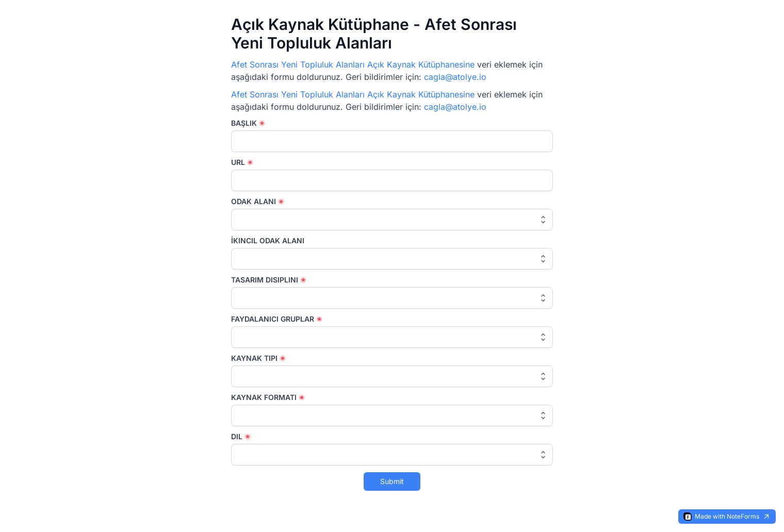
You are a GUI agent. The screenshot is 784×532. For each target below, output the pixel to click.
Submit (392, 481)
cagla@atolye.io (455, 77)
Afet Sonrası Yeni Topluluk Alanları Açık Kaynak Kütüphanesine (353, 64)
